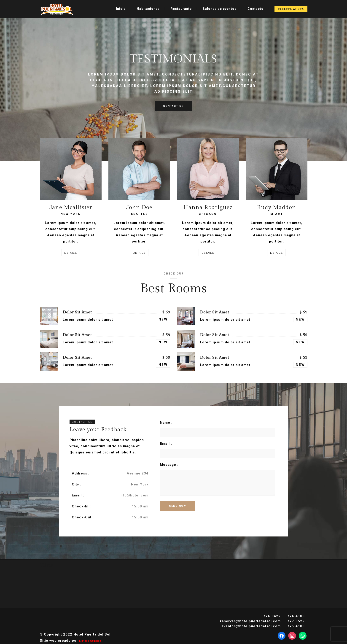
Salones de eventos (220, 9)
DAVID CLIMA (174, 585)
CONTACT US (173, 106)
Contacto (256, 9)
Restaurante (181, 9)
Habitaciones (148, 9)
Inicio (121, 9)
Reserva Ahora (291, 9)
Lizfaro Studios (90, 641)
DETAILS (71, 253)
